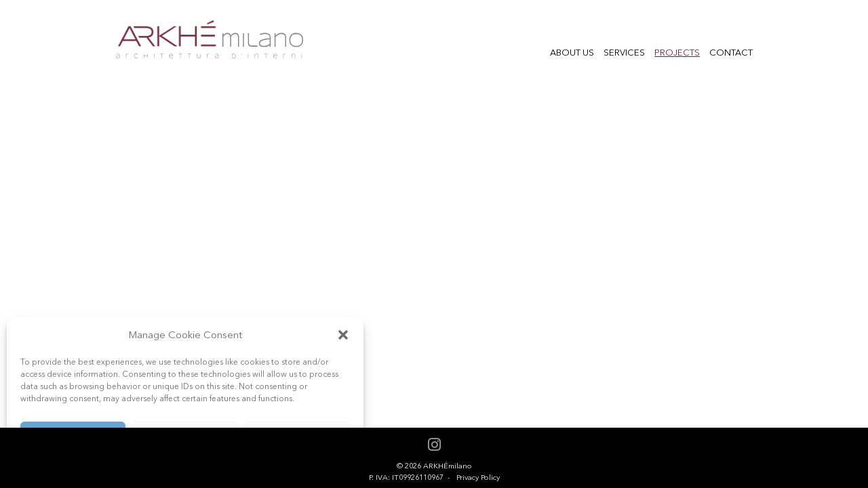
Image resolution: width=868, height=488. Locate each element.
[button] (343, 335)
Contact (731, 53)
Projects (677, 53)
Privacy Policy (478, 477)
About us (572, 53)
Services (624, 53)
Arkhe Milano (209, 40)
